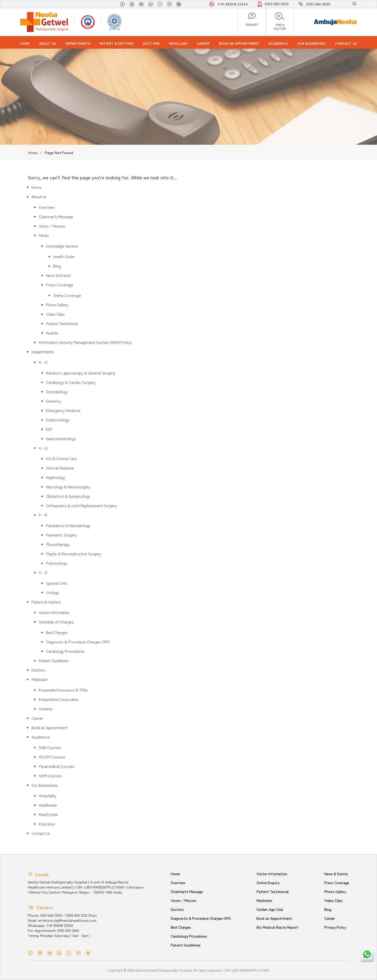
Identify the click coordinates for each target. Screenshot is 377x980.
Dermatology (57, 392)
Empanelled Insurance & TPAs (63, 690)
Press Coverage (60, 285)
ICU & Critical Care (61, 458)
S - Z (43, 572)
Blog (57, 266)
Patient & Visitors (116, 43)
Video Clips (55, 314)
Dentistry (54, 401)
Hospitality (47, 796)
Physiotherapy (58, 544)
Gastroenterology (61, 438)
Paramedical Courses (57, 766)
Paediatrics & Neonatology (68, 525)
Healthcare (48, 805)
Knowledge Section (62, 246)
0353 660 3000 (318, 4)
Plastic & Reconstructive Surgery (74, 554)
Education (47, 824)
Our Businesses (311, 43)
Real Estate (48, 814)
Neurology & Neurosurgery (68, 487)
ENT (49, 429)
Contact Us (346, 43)
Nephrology (56, 477)
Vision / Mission (52, 226)
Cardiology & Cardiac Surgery (71, 382)
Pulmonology (57, 563)
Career (203, 43)
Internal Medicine (60, 468)
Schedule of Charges (56, 622)
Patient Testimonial (62, 323)
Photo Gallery (57, 305)
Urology (52, 592)
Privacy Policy (335, 927)
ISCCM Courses (52, 757)
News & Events (59, 275)
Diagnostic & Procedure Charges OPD (78, 642)
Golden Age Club (270, 909)
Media (44, 235)
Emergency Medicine (63, 410)
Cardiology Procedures (65, 651)
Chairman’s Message (56, 216)
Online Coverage (67, 295)
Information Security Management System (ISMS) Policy (85, 342)
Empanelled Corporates (59, 699)
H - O (43, 448)
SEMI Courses (50, 776)
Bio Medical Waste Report (277, 927)
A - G (43, 362)
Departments (78, 43)
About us (48, 43)
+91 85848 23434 (232, 4)
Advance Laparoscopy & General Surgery (81, 373)
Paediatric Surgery (62, 535)
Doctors (151, 43)
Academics (278, 43)
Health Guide (64, 256)
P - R (43, 515)
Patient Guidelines (54, 660)
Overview (47, 207)
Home (25, 43)
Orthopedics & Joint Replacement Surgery (82, 505)
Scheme (46, 709)
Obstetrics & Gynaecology (68, 496)
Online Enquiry (268, 883)
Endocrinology (58, 420)
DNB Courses (50, 747)
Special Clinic (57, 583)
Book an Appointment (239, 43)
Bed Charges (57, 632)
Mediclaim (178, 43)
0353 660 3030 (277, 4)
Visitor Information (54, 612)
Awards (52, 333)
